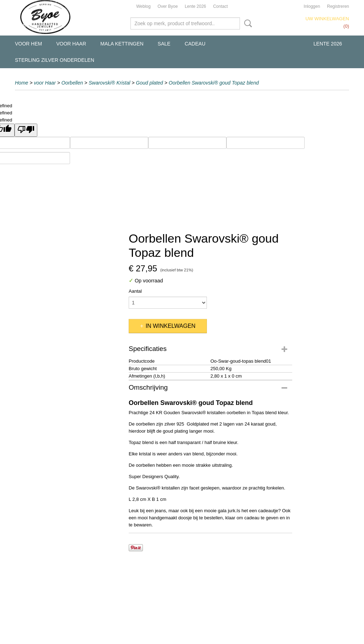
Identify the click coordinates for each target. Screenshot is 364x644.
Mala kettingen (122, 44)
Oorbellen (72, 83)
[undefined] (26, 130)
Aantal (135, 291)
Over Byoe (168, 6)
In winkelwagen (170, 326)
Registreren (338, 6)
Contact (220, 6)
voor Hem (28, 44)
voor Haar (71, 44)
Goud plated (149, 83)
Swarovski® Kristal (109, 83)
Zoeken (247, 23)
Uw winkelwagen (327, 19)
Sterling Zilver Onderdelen (55, 60)
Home (22, 83)
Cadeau (195, 44)
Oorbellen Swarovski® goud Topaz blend (214, 83)
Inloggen (312, 6)
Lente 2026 (196, 6)
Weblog (143, 6)
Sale (164, 44)
